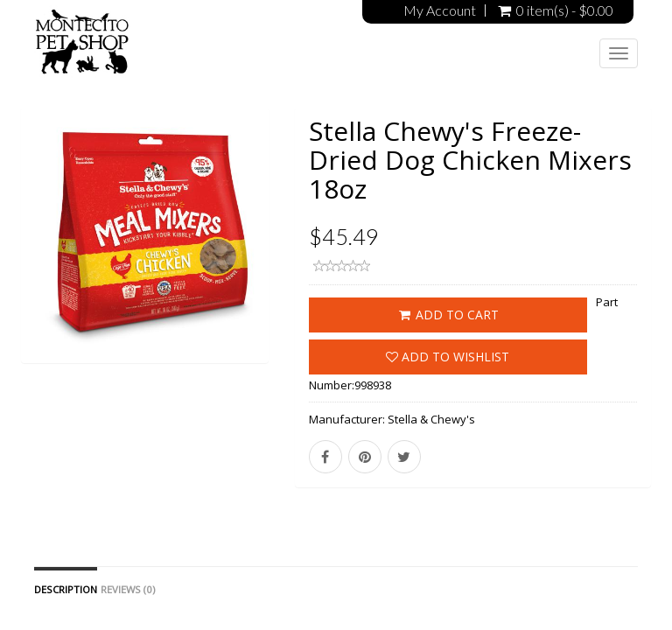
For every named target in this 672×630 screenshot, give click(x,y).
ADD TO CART (448, 315)
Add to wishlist (448, 357)
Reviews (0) (128, 589)
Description (66, 589)
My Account (440, 10)
